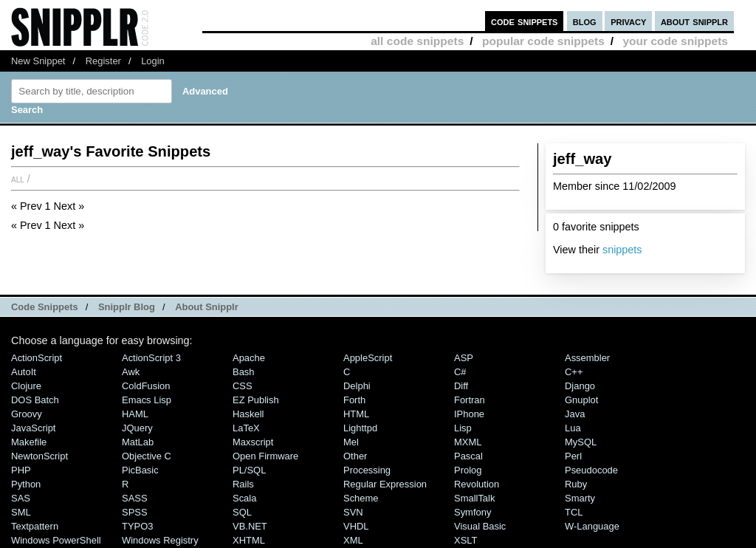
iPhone (469, 414)
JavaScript (33, 428)
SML (21, 512)
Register (103, 61)
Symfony (472, 512)
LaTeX (246, 428)
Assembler (587, 358)
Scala (244, 498)
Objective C (147, 456)
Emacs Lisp (147, 400)
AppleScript (368, 358)
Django (580, 386)
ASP (464, 358)
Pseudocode (591, 470)
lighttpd (360, 428)
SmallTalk (474, 498)
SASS (135, 498)
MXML (468, 442)
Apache (249, 358)
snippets (622, 250)
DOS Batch (35, 400)
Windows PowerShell (56, 540)
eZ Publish (256, 400)
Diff (461, 386)
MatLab (138, 442)
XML (353, 540)
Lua (573, 428)
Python (26, 484)
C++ (574, 372)
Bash (244, 372)
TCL (574, 512)
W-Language (592, 526)
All (18, 179)
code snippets (525, 21)
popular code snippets (543, 41)
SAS (21, 498)
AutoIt (24, 372)
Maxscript (253, 442)
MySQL (581, 442)
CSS (243, 386)
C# (460, 372)
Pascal (468, 456)
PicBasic (140, 470)
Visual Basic (480, 526)
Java (575, 414)
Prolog (468, 470)
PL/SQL (249, 470)
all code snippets (417, 41)
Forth (354, 400)
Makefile (29, 442)
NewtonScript (39, 456)
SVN (353, 512)
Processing (367, 470)
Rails (243, 484)
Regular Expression (385, 484)
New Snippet (38, 61)
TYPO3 (137, 526)
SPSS (135, 512)
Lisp (463, 428)
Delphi (357, 386)
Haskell (248, 414)
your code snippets (675, 41)
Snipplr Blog (127, 307)
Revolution (477, 484)
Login (153, 61)
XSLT (465, 540)
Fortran (470, 400)
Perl (573, 456)
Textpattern (35, 526)
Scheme (361, 498)
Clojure (26, 386)
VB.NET (250, 526)
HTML (356, 414)
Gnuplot (581, 400)
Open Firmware (265, 456)
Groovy (27, 414)
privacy (628, 21)
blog (585, 21)
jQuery (137, 428)
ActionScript (37, 358)
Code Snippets (45, 307)
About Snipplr (207, 307)
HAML (135, 414)
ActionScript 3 (151, 358)
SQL (242, 512)
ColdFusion (146, 386)
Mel (351, 442)
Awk (131, 372)
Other (355, 456)
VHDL (356, 526)
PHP (21, 470)
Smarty (580, 498)
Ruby (576, 484)
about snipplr (694, 21)
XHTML (249, 540)
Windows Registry (160, 540)
